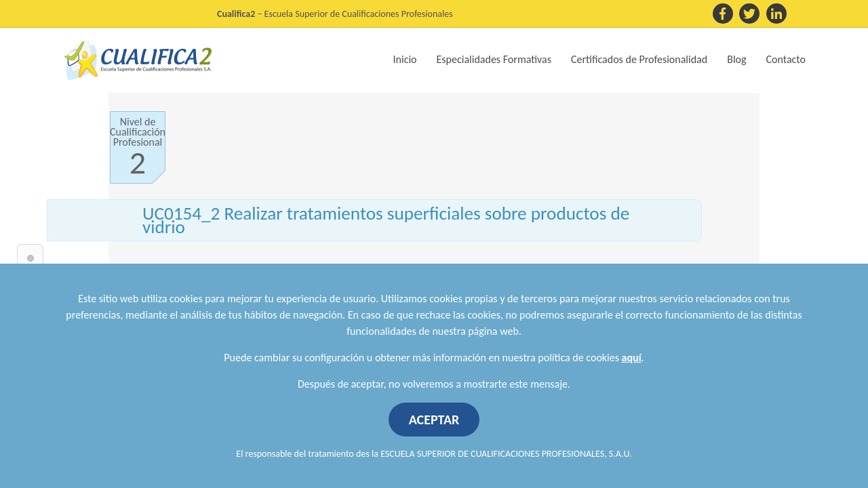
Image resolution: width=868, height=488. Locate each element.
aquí (632, 358)
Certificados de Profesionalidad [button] (639, 59)
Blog (736, 59)
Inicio (405, 59)
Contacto (786, 59)
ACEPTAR (434, 420)
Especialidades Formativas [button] (494, 59)
